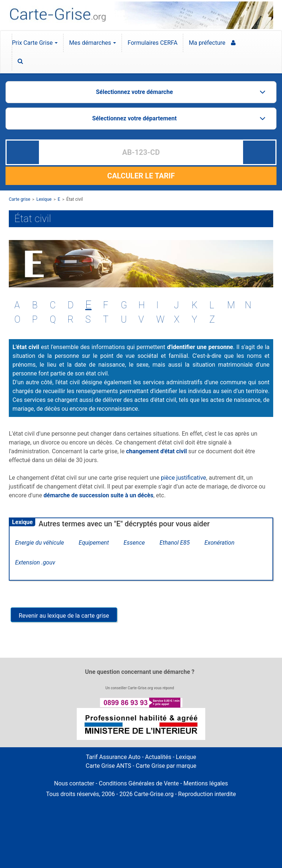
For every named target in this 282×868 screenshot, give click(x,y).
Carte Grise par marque (166, 766)
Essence (134, 543)
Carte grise (19, 199)
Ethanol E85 (174, 543)
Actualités (158, 757)
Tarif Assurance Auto (113, 757)
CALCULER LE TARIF (141, 176)
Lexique (44, 199)
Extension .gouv (35, 562)
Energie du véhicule (39, 543)
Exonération (220, 543)
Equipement (94, 543)
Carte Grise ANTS (108, 766)
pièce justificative (183, 478)
